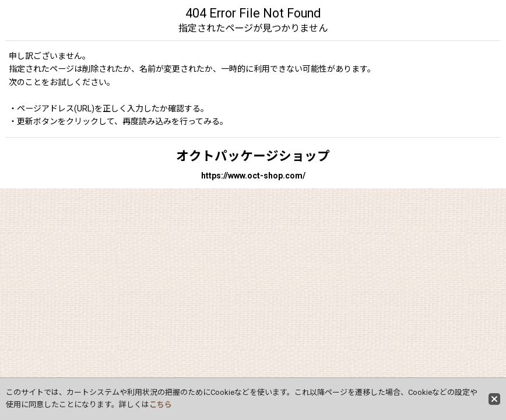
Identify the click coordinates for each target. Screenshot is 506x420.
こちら (161, 405)
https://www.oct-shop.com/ (253, 176)
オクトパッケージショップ (253, 156)
